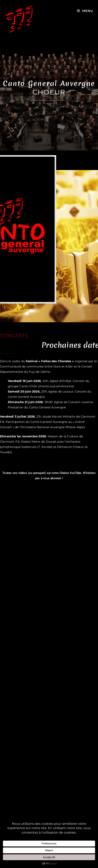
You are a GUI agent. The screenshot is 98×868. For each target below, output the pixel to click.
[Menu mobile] (85, 11)
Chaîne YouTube (70, 473)
